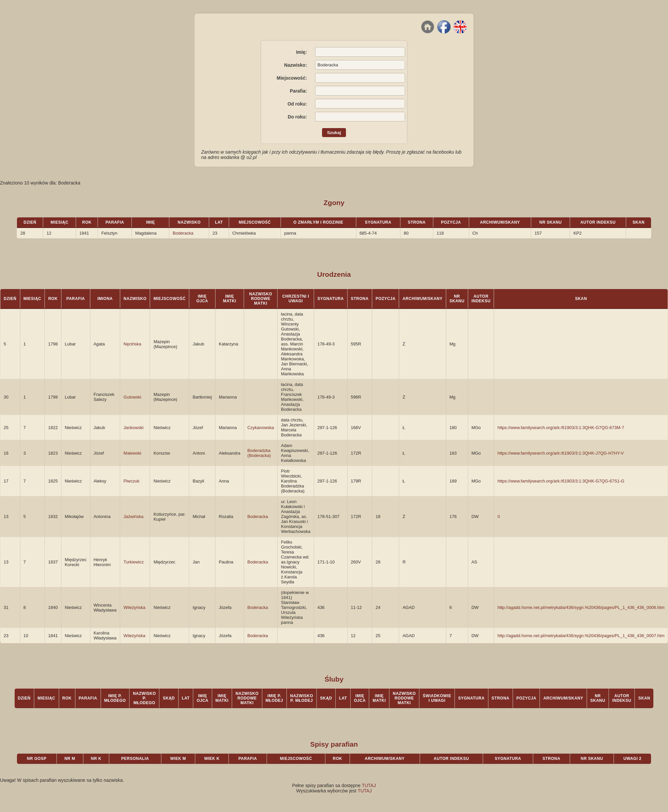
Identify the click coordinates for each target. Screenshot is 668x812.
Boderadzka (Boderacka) (259, 453)
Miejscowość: (292, 78)
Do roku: (297, 117)
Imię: (302, 52)
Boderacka (183, 233)
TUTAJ (369, 785)
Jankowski (133, 428)
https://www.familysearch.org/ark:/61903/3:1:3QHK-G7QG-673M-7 (561, 428)
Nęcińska (132, 344)
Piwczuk (131, 481)
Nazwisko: (295, 65)
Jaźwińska (133, 517)
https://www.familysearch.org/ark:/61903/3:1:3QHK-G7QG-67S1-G (561, 481)
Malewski (132, 453)
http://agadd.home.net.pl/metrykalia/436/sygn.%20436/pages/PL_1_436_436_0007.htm (581, 636)
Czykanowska (261, 428)
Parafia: (298, 91)
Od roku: (297, 104)
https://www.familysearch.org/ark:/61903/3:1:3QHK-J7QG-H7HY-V (560, 453)
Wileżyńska (134, 607)
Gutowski (132, 397)
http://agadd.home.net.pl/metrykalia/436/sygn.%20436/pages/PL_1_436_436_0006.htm (581, 607)
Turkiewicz (134, 562)
